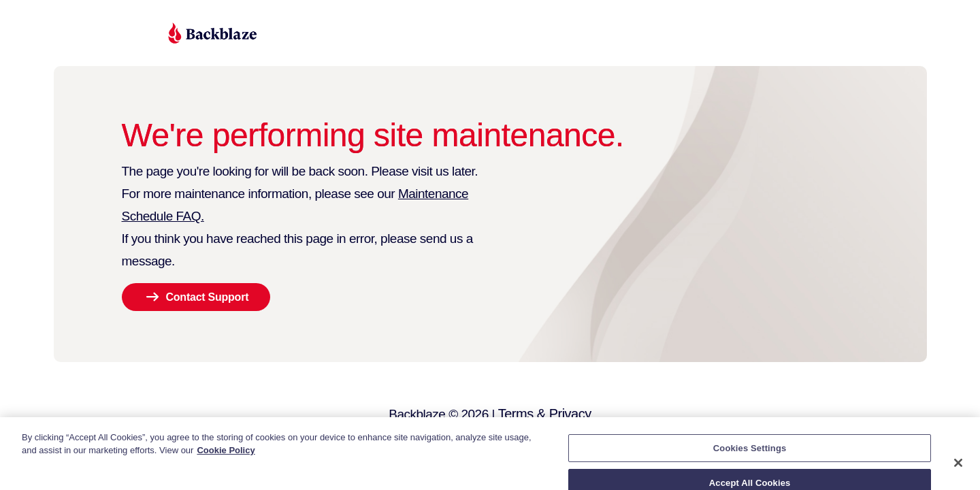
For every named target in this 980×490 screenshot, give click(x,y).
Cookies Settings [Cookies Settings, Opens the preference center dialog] (750, 456)
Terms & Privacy (545, 414)
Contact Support (208, 297)
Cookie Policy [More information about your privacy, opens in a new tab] (226, 458)
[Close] (958, 470)
